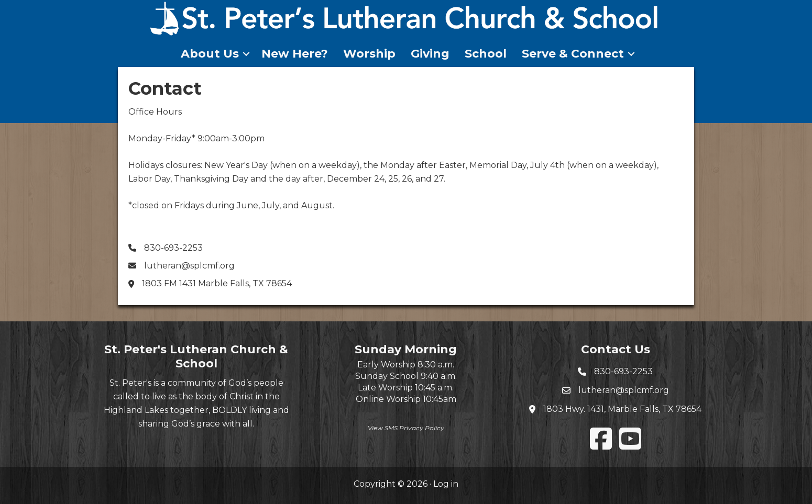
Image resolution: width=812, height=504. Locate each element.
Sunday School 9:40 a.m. (406, 376)
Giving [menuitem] (430, 54)
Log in (446, 484)
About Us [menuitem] (210, 54)
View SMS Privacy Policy (406, 428)
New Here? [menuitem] (295, 54)
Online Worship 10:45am (406, 399)
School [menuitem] (486, 54)
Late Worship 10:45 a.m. (406, 388)
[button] (246, 54)
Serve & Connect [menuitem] (573, 54)
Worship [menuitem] (369, 54)
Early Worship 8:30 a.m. (406, 365)
